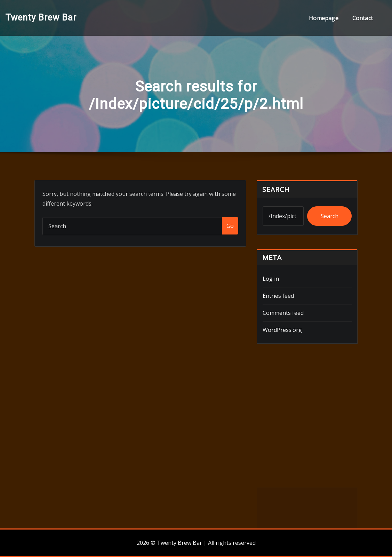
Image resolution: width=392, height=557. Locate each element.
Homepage (323, 18)
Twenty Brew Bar (41, 17)
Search (276, 189)
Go (230, 226)
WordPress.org (282, 330)
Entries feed (278, 296)
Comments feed (283, 313)
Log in (271, 279)
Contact (363, 18)
